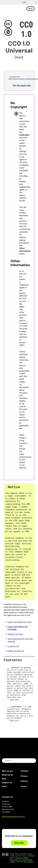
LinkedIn (18, 822)
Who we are (7, 771)
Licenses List (13, 646)
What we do (7, 775)
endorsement (25, 457)
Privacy (24, 776)
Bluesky (6, 822)
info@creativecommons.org (13, 816)
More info (14, 699)
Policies (24, 781)
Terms (24, 786)
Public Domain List (16, 651)
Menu (31, 9)
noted (29, 854)
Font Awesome (28, 862)
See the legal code (22, 85)
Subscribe (19, 843)
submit (33, 760)
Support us (7, 782)
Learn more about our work (20, 622)
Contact (24, 771)
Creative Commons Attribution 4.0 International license (21, 860)
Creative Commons (12, 9)
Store (4, 786)
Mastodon (12, 822)
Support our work (15, 634)
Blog (4, 779)
